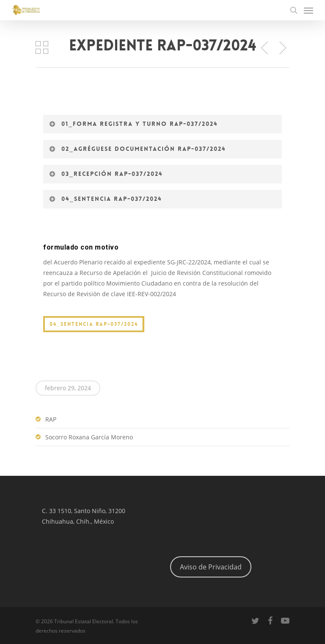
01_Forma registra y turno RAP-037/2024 (133, 124)
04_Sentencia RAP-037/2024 (105, 199)
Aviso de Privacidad (211, 567)
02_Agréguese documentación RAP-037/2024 (137, 149)
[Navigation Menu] (308, 10)
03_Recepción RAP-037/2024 (106, 174)
